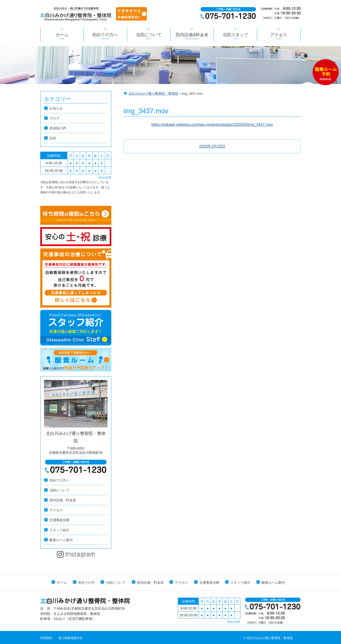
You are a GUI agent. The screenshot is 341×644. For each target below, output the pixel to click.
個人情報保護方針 (71, 638)
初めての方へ (105, 36)
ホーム (62, 36)
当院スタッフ (235, 36)
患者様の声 (58, 128)
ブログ (54, 118)
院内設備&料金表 (192, 36)
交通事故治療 (59, 520)
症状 (53, 138)
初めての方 (86, 582)
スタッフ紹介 (59, 530)
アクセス (279, 36)
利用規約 (46, 638)
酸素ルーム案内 (61, 540)
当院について (149, 36)
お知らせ (56, 108)
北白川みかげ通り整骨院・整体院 (153, 94)
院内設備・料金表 (63, 500)
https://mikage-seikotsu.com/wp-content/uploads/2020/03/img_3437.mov (212, 125)
